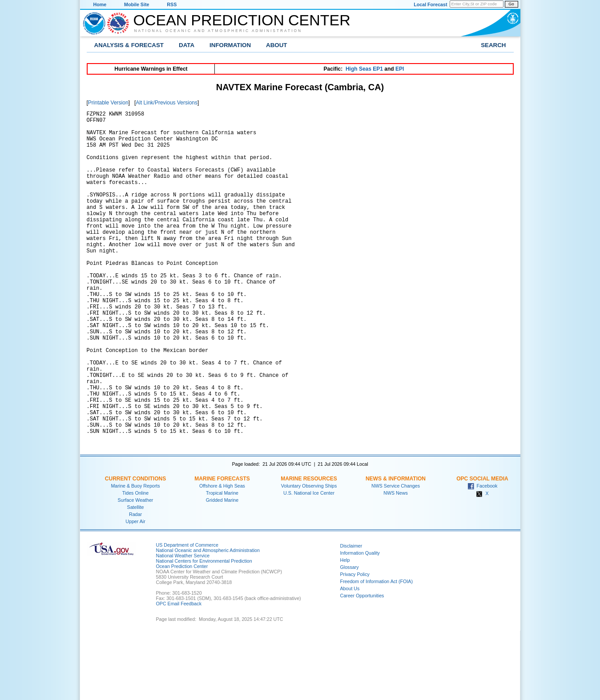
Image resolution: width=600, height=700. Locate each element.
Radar (135, 584)
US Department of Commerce (187, 614)
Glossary (350, 636)
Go (511, 4)
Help (345, 629)
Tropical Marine (222, 562)
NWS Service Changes (396, 555)
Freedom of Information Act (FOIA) (377, 651)
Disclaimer (351, 615)
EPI (400, 69)
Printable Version (108, 103)
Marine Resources (309, 548)
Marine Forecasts (222, 548)
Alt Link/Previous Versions (167, 103)
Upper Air (135, 591)
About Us (350, 658)
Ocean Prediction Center (242, 20)
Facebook (483, 555)
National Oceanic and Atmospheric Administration (218, 31)
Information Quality (360, 622)
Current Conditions (135, 548)
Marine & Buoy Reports (135, 555)
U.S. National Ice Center (309, 562)
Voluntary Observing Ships (309, 555)
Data (187, 45)
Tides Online (135, 562)
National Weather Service (183, 625)
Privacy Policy (355, 644)
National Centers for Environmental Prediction (204, 630)
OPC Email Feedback (179, 673)
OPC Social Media (482, 548)
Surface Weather (136, 569)
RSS (172, 4)
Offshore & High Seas (222, 555)
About (276, 45)
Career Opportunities (362, 665)
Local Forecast (430, 4)
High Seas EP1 (364, 69)
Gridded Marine (222, 569)
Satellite (136, 576)
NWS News (395, 562)
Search (493, 45)
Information (230, 45)
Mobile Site (137, 4)
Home (100, 4)
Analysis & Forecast (129, 45)
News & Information (396, 548)
